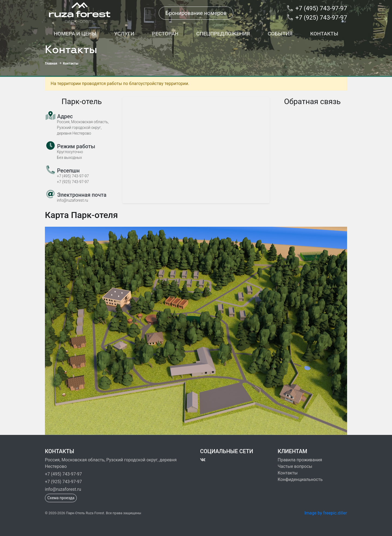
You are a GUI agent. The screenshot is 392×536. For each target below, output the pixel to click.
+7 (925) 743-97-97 (63, 482)
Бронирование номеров (196, 13)
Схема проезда (61, 498)
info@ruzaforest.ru (63, 489)
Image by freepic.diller (326, 513)
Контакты (288, 473)
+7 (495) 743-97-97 (63, 474)
